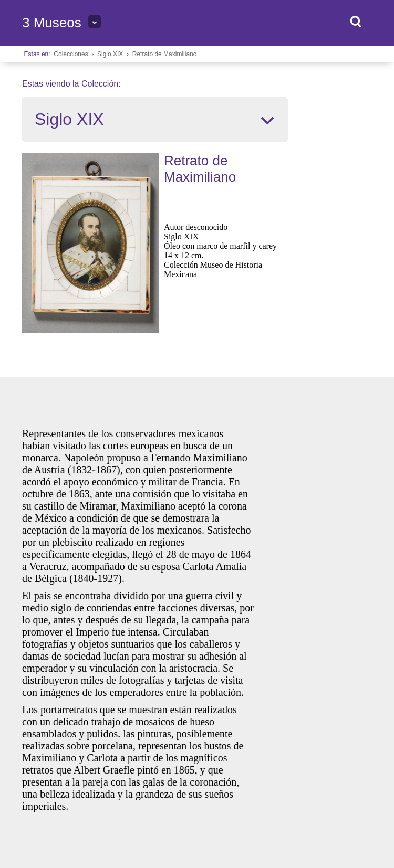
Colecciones (71, 54)
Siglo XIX (110, 54)
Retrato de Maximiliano (165, 54)
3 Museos (52, 23)
